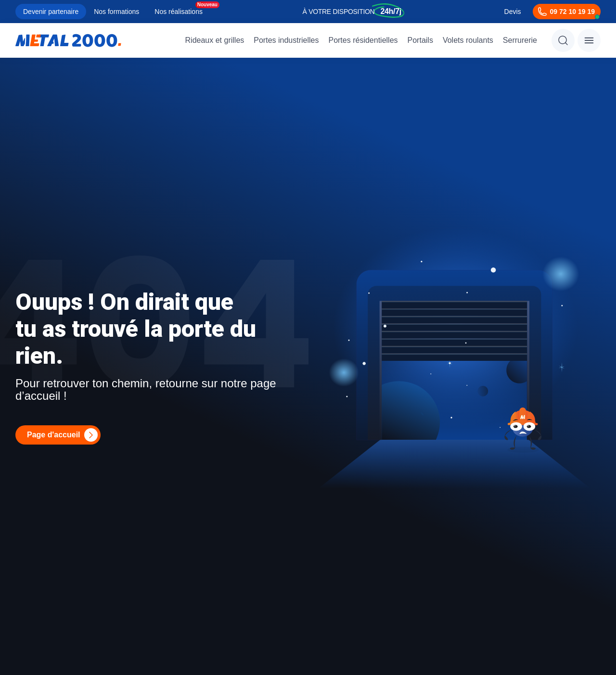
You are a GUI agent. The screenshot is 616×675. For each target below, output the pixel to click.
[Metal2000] (68, 40)
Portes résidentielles (363, 40)
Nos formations (116, 12)
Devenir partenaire (51, 12)
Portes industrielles (286, 40)
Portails (420, 40)
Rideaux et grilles (215, 40)
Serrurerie (520, 40)
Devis (513, 12)
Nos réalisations (179, 12)
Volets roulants (468, 40)
